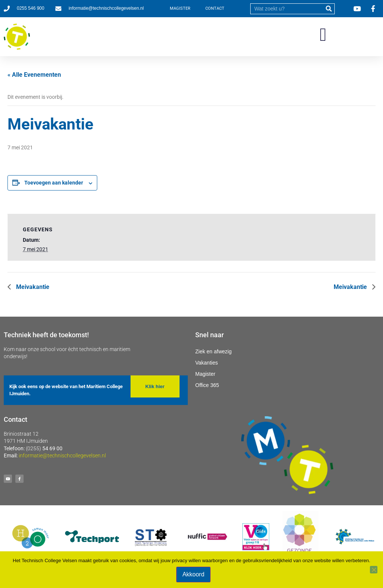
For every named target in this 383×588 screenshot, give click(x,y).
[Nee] (374, 570)
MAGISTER (180, 8)
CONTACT (215, 8)
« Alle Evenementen (34, 75)
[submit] (329, 9)
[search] (287, 9)
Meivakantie (32, 287)
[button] (323, 35)
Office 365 (207, 385)
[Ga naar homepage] (17, 37)
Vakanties (206, 363)
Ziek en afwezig (213, 351)
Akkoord (194, 574)
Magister (205, 374)
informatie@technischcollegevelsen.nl (62, 456)
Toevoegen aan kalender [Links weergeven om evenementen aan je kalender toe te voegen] (54, 183)
